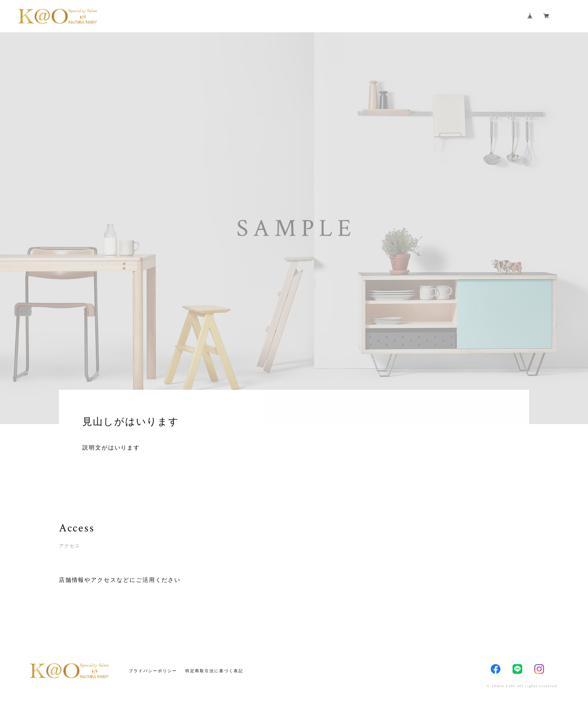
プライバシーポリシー (153, 671)
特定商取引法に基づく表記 (214, 671)
